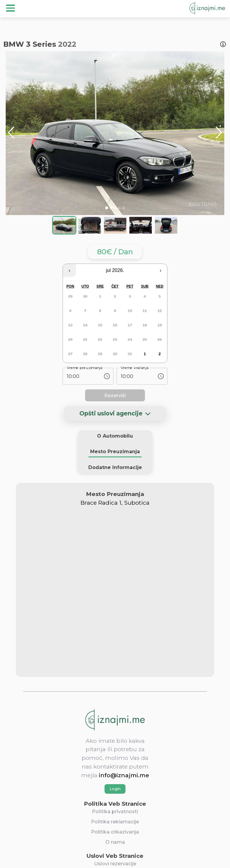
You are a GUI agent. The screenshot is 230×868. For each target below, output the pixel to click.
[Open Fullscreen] (6, 221)
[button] (115, 133)
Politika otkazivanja (115, 832)
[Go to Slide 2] (111, 208)
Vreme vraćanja (134, 368)
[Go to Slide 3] (115, 208)
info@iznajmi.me (124, 775)
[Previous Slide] (11, 133)
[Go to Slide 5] (123, 208)
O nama (115, 842)
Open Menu (10, 8)
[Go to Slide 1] (107, 208)
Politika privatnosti (115, 812)
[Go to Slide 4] (119, 208)
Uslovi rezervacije (115, 864)
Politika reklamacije (115, 822)
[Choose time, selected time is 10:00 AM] (107, 376)
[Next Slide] (219, 133)
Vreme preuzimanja (85, 368)
